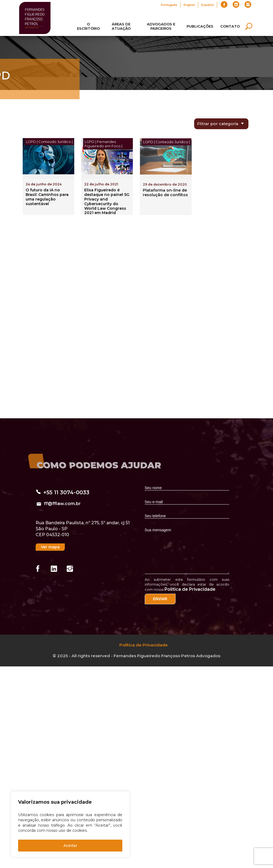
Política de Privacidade (190, 589)
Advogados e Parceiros (161, 26)
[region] (70, 824)
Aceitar (70, 846)
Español (208, 5)
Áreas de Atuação (121, 26)
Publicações (200, 26)
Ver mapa (50, 547)
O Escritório (88, 26)
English (189, 5)
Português (169, 5)
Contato (230, 26)
